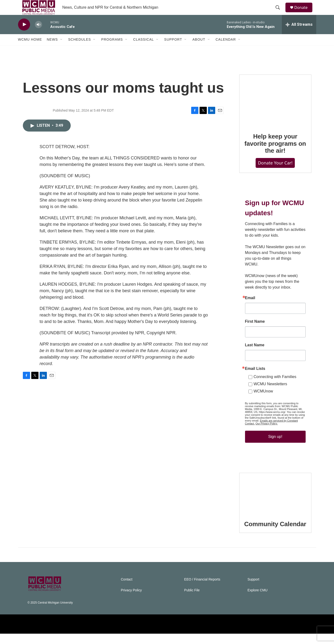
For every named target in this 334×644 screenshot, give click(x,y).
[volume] (38, 35)
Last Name (255, 355)
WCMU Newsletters (271, 394)
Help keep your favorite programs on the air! (275, 154)
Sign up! (275, 447)
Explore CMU (257, 601)
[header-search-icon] (280, 13)
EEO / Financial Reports (202, 590)
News (52, 50)
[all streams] (299, 35)
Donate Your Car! (275, 173)
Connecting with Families (275, 387)
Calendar (226, 50)
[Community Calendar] (275, 504)
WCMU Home (30, 50)
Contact (127, 590)
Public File (192, 601)
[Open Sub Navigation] (62, 50)
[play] (24, 35)
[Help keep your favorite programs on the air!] (275, 111)
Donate (304, 13)
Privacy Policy (131, 601)
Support (173, 50)
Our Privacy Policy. (267, 434)
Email (250, 308)
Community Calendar (275, 534)
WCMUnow (263, 401)
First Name (255, 332)
